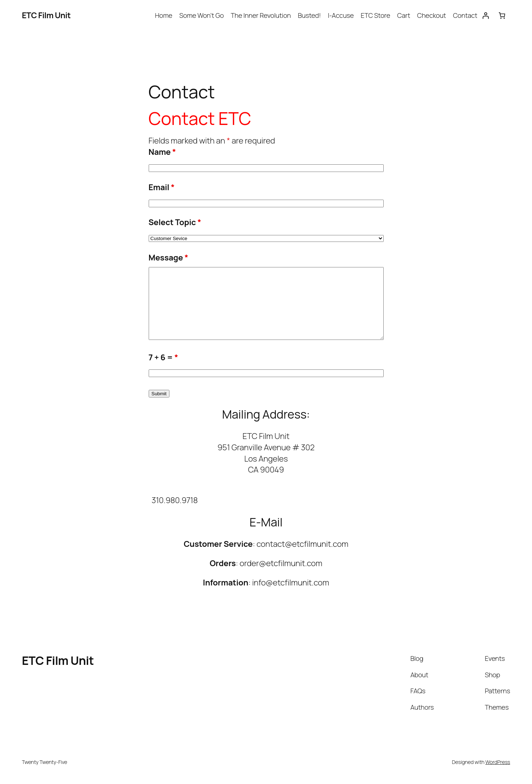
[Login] (486, 15)
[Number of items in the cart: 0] (502, 15)
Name (162, 152)
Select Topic (175, 222)
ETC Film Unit (46, 15)
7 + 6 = (163, 357)
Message (169, 258)
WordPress (498, 762)
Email (162, 187)
